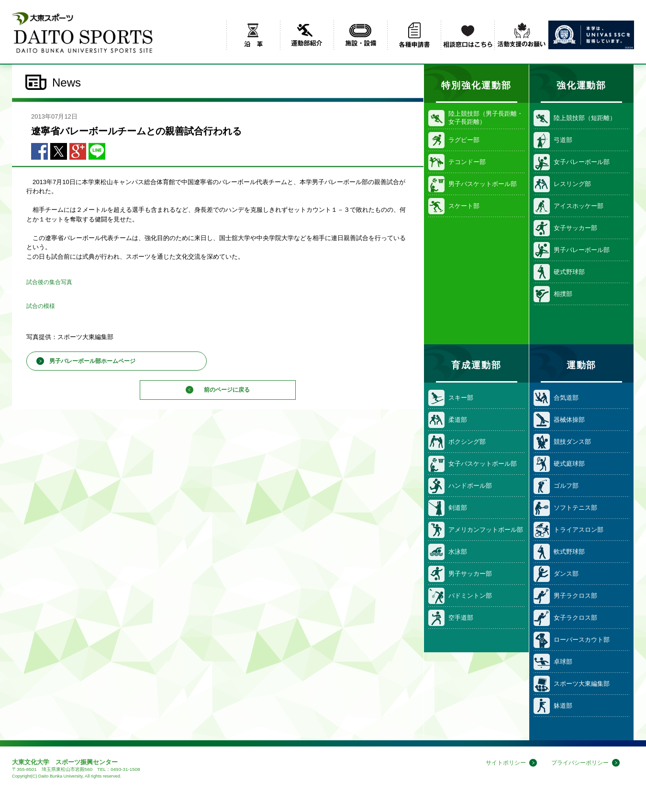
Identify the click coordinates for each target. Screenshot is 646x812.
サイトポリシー (499, 763)
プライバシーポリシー (578, 763)
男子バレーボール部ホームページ (92, 361)
